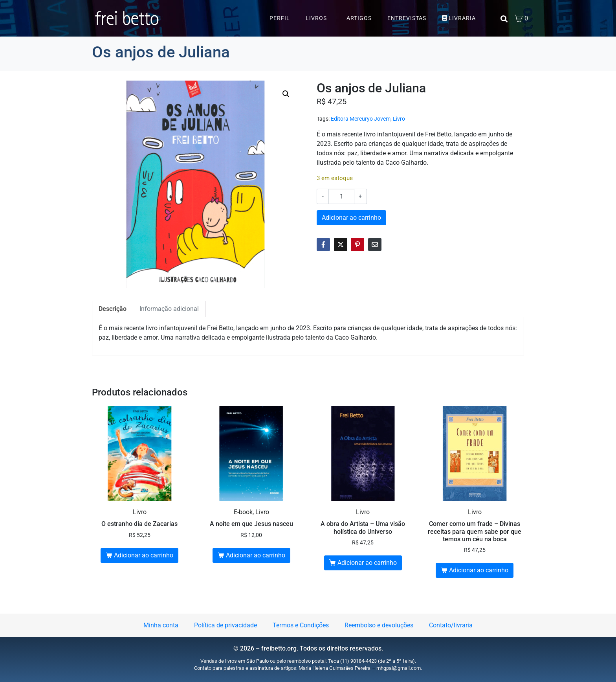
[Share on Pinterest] (357, 244)
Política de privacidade (225, 625)
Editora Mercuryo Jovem (361, 119)
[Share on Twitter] (341, 244)
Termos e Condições (301, 625)
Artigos (359, 18)
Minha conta (161, 625)
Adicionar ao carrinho (351, 218)
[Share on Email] (375, 244)
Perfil (280, 18)
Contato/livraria (451, 625)
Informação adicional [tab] (169, 309)
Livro (399, 119)
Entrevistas (407, 18)
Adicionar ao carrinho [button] (144, 555)
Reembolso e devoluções (379, 625)
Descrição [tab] (113, 309)
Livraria (459, 18)
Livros (316, 18)
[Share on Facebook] (323, 244)
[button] (286, 94)
